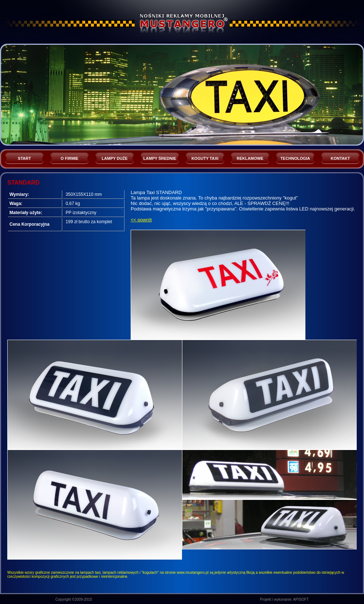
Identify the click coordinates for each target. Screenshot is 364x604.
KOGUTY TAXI (205, 158)
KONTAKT (341, 158)
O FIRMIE (70, 158)
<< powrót (141, 220)
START (24, 158)
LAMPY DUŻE (114, 158)
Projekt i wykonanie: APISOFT (284, 599)
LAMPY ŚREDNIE (160, 158)
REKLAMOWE (250, 158)
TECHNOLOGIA (295, 158)
